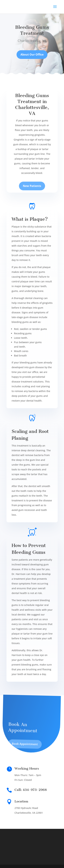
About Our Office (32, 55)
